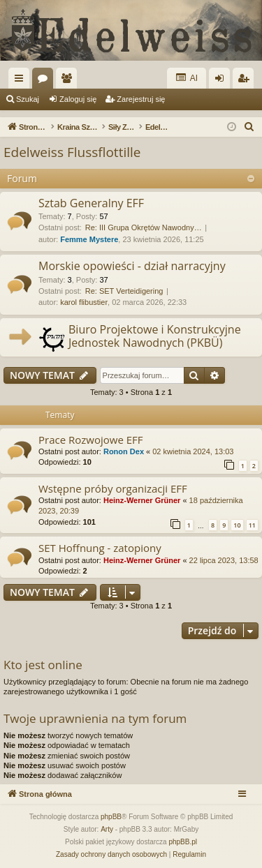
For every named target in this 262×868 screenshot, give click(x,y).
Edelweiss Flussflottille (72, 152)
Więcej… (22, 81)
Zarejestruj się (141, 99)
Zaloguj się (78, 99)
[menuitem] (249, 127)
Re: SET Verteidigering (124, 291)
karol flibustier (84, 302)
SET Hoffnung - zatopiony (100, 548)
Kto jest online (43, 665)
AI (187, 78)
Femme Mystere (89, 239)
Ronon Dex (124, 451)
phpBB (111, 817)
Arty (107, 829)
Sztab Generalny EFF (91, 203)
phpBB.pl (183, 842)
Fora (45, 81)
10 (237, 525)
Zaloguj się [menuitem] (223, 81)
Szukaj (28, 99)
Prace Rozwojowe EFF (91, 440)
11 (252, 525)
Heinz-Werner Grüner (142, 500)
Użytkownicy (69, 81)
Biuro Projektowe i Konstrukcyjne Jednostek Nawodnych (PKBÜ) (155, 336)
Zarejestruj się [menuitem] (246, 81)
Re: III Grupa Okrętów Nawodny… (144, 227)
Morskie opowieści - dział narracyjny (132, 266)
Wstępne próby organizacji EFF (113, 488)
